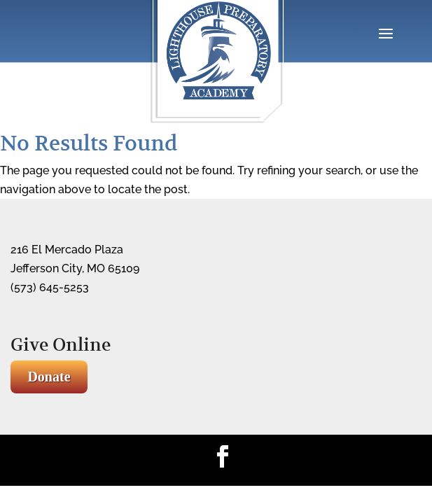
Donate (49, 377)
